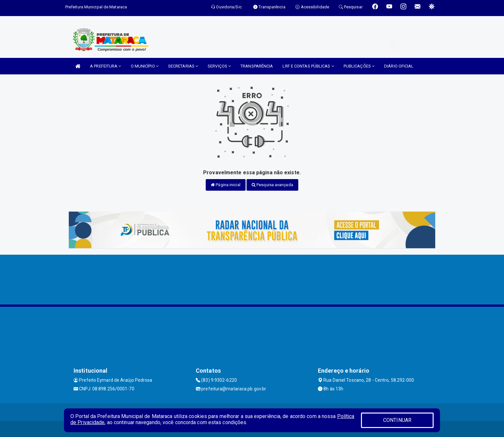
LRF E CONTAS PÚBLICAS (308, 66)
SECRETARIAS (183, 66)
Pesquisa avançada (272, 185)
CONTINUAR (397, 420)
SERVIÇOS (219, 66)
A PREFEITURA (105, 66)
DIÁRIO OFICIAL (399, 66)
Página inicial (226, 185)
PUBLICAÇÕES (359, 66)
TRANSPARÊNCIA (257, 66)
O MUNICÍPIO (145, 66)
